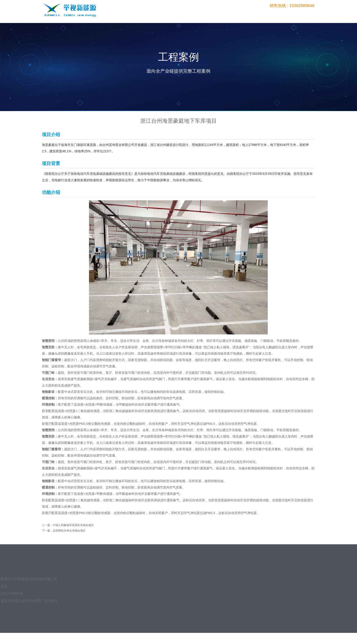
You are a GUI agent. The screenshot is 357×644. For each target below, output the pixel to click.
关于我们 (303, 14)
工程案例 (242, 14)
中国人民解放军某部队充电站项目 (73, 525)
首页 (201, 14)
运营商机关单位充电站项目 (69, 531)
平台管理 (263, 14)
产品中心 (222, 14)
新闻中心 (283, 14)
